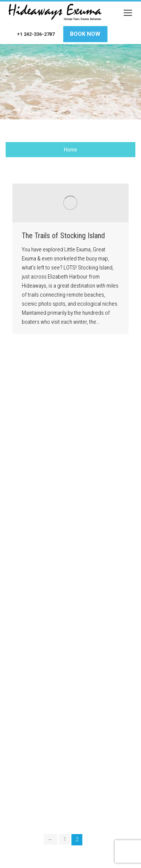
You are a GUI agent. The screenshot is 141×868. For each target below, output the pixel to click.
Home (70, 150)
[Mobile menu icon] (128, 13)
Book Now (85, 34)
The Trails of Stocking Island (63, 236)
